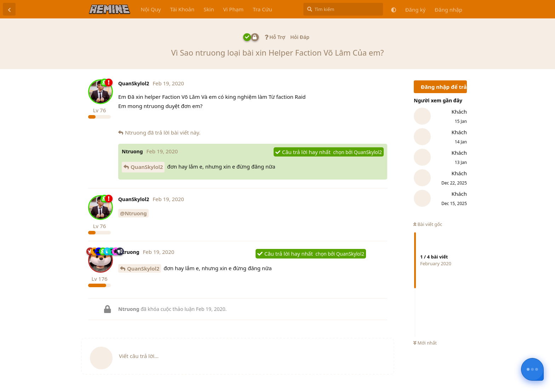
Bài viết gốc (428, 224)
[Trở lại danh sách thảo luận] (9, 9)
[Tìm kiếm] (343, 9)
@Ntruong (133, 213)
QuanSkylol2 (147, 167)
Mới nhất (425, 343)
